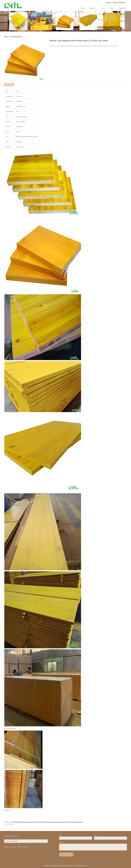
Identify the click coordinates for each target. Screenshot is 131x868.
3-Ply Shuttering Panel (16, 37)
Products (103, 8)
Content (62, 842)
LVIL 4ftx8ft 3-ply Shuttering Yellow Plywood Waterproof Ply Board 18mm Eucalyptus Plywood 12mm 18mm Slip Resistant (47, 822)
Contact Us (122, 8)
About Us (93, 8)
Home (83, 8)
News (112, 8)
